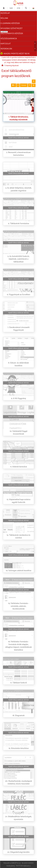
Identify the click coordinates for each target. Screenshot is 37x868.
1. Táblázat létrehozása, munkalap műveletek (18, 113)
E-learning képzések (12, 60)
